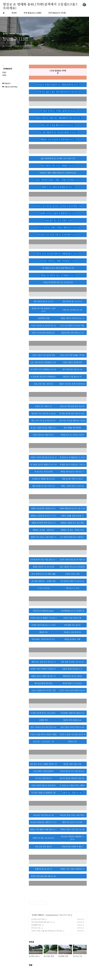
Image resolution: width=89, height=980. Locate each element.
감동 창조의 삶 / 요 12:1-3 (72, 301)
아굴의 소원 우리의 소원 (72, 618)
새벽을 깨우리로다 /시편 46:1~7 (72, 472)
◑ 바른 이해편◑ (38, 915)
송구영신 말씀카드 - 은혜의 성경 (43, 581)
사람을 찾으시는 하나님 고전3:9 (72, 435)
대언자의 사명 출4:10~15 (72, 377)
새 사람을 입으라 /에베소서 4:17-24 (43, 465)
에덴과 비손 (43, 632)
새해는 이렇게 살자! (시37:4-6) (72, 486)
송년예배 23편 (36, 925)
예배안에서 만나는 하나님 (72, 676)
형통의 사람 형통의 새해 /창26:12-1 (43, 829)
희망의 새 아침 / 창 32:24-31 (43, 838)
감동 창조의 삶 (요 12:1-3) (43, 301)
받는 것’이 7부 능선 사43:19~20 (43, 420)
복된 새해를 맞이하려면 (72, 428)
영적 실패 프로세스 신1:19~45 (72, 662)
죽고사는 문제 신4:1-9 (43, 778)
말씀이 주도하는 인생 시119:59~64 (72, 384)
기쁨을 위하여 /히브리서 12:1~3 (72, 318)
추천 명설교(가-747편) (57, 13)
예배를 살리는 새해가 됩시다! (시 (43, 676)
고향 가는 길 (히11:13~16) (72, 310)
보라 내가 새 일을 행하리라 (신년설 (72, 420)
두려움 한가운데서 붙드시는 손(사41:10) (58, 282)
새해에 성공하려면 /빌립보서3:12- (43, 508)
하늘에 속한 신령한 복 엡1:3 (72, 846)
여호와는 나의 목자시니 (72, 632)
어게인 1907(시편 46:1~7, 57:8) (43, 625)
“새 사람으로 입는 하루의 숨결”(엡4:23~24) (58, 268)
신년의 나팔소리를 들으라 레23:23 (72, 560)
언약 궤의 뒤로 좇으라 (72, 625)
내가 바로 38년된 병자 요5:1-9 (42, 922)
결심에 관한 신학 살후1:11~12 (72, 333)
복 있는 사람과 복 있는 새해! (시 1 (43, 428)
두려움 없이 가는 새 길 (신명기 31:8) (58, 220)
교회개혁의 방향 (43, 318)
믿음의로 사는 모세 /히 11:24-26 (43, 413)
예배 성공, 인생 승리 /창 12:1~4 (43, 662)
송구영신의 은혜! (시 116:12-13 (72, 581)
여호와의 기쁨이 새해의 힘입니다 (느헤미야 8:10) (58, 173)
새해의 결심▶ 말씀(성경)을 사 (72, 516)
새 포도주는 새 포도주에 (43, 472)
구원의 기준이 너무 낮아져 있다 (43, 355)
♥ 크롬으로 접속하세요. (10, 87)
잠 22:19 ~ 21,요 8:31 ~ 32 (43, 741)
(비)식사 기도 (36, 928)
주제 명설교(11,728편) (33, 13)
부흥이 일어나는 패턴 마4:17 (43, 435)
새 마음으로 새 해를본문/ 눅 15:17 (72, 457)
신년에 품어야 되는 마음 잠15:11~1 (43, 560)
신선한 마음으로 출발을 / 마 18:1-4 (43, 618)
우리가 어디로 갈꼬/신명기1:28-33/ (72, 690)
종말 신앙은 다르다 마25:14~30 (72, 727)
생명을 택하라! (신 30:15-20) (43, 567)
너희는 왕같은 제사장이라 (72, 362)
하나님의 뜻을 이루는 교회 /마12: (72, 815)
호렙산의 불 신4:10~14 (43, 869)
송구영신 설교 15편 (38, 919)
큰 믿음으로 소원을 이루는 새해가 (72, 785)
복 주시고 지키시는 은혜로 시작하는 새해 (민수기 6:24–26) (58, 228)
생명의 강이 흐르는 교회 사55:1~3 (43, 537)
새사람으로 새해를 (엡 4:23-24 (43, 479)
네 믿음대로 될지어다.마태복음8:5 (43, 377)
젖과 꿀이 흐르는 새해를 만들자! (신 (43, 764)
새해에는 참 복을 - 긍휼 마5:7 (43, 530)
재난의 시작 (72, 741)
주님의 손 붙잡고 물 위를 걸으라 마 (72, 734)
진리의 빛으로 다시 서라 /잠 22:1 (72, 771)
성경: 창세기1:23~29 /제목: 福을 (43, 574)
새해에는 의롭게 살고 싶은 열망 (72, 523)
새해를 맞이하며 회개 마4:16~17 (43, 523)
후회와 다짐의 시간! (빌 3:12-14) (72, 829)
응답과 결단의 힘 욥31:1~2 (72, 669)
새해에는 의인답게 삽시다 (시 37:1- (43, 516)
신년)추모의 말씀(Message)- (43, 611)
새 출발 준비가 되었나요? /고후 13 (72, 465)
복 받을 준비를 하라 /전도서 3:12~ (72, 413)
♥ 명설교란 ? (7, 83)
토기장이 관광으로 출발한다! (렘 (43, 793)
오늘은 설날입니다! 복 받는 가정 (43, 690)
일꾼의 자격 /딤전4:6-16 (72, 720)
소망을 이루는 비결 (72, 574)
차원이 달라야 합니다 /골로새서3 (43, 785)
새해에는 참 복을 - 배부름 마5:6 (72, 530)
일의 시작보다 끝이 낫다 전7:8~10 (43, 727)
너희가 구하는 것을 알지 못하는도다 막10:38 (47, 931)
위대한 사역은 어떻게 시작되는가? (43, 669)
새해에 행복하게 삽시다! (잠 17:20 (72, 508)
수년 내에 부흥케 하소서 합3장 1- (72, 537)
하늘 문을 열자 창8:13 (43, 846)
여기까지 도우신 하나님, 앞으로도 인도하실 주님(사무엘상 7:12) (58, 206)
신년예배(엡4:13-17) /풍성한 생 (72, 611)
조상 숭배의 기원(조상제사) (43, 771)
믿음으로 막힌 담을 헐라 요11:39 (72, 406)
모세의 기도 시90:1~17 (43, 406)
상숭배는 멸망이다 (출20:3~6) (73, 713)
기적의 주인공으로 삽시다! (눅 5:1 (43, 325)
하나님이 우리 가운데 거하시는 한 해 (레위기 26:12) (58, 235)
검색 (79, 5)
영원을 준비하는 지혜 (72, 639)
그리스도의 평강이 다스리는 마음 (72, 325)
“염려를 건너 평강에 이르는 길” (58, 275)
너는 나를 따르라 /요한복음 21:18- (43, 362)
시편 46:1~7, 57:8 (72, 588)
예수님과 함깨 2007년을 (43, 683)
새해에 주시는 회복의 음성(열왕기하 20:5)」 (58, 187)
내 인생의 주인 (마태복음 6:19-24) (43, 369)
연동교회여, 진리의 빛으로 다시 (43, 639)
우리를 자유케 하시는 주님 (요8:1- (43, 713)
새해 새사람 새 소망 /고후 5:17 (43, 486)
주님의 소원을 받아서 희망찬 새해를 (43, 734)
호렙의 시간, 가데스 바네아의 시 (72, 869)
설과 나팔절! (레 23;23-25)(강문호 (72, 567)
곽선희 (14, 13)
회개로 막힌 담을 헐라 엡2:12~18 (43, 876)
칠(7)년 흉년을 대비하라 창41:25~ (72, 778)
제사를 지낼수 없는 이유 (72, 764)
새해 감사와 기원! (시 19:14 (72, 479)
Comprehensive (52, 915)
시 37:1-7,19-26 (43, 588)
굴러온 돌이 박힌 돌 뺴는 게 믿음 (72, 355)
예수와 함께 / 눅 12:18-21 (72, 683)
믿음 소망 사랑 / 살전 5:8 (43, 384)
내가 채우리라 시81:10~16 (72, 369)
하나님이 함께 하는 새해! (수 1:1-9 (43, 822)
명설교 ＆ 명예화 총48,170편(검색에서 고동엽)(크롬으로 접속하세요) (44, 5)
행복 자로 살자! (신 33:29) (72, 822)
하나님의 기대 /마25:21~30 (43, 815)
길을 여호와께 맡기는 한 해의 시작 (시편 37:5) (58, 158)
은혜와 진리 (43, 720)
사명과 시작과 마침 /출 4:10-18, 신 (43, 457)
